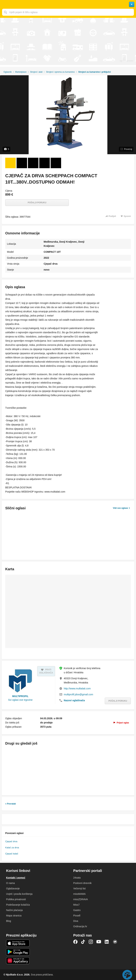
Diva (76, 921)
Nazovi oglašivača (74, 700)
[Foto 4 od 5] (45, 163)
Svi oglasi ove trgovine (20, 700)
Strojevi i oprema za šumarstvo (60, 72)
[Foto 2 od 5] (22, 163)
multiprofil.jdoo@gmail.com (78, 694)
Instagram (91, 942)
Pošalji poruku (37, 203)
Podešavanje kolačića (18, 905)
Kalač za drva (12, 848)
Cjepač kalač (12, 854)
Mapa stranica (14, 916)
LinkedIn (107, 942)
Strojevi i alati (36, 72)
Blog (9, 921)
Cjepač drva (11, 841)
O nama (10, 883)
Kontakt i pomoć (16, 878)
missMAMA (80, 894)
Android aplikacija (18, 952)
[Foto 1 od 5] (10, 163)
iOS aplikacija (18, 943)
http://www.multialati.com (77, 688)
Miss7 (77, 905)
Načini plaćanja (14, 910)
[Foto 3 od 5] (33, 163)
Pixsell (77, 916)
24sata (77, 878)
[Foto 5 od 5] (56, 163)
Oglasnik (8, 72)
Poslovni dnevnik (82, 883)
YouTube (99, 942)
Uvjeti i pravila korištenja (19, 894)
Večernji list (80, 888)
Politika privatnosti (16, 899)
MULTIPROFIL (20, 696)
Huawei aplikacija (18, 961)
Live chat (127, 975)
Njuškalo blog (115, 942)
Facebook (75, 942)
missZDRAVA (81, 899)
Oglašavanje (13, 888)
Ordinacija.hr (80, 926)
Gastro (77, 910)
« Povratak (11, 804)
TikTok (83, 942)
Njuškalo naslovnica (68, 4)
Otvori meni (4, 4)
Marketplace (21, 72)
